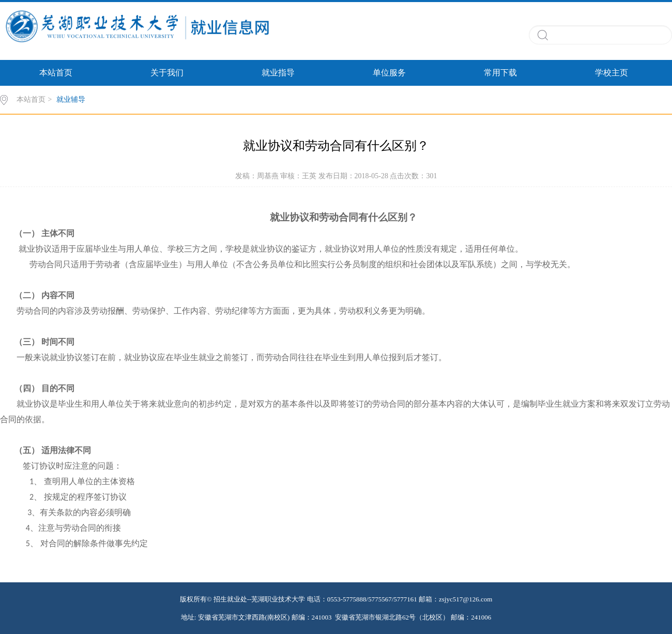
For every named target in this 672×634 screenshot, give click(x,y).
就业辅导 (71, 99)
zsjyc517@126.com (465, 599)
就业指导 (278, 73)
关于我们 (167, 73)
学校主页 (612, 73)
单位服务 (389, 73)
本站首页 (56, 73)
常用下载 (500, 73)
